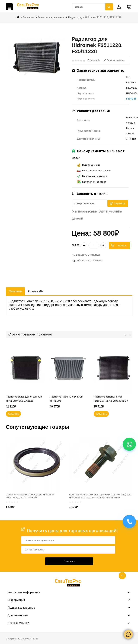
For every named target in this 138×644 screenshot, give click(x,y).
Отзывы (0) (35, 291)
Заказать (120, 203)
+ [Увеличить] (103, 245)
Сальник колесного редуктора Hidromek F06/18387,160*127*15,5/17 (30, 496)
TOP (122, 576)
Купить (122, 245)
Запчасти (28, 17)
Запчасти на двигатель (51, 17)
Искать (109, 7)
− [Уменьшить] (84, 245)
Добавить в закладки (89, 255)
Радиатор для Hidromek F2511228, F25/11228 (95, 17)
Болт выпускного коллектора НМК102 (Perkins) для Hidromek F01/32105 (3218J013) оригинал (100, 496)
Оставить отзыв (114, 60)
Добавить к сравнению (90, 260)
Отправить (69, 561)
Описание (15, 291)
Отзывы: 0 (94, 60)
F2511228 (131, 99)
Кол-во (76, 245)
